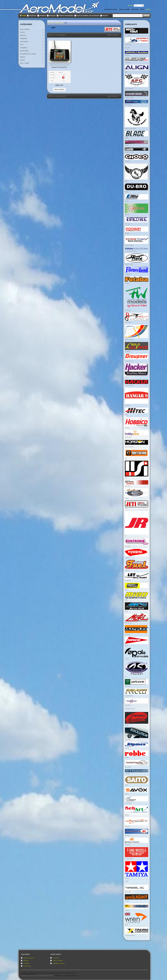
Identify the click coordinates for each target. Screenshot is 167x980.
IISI (126, 478)
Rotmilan (127, 774)
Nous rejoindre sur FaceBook (88, 16)
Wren (126, 925)
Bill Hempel (128, 105)
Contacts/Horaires (66, 16)
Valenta (127, 910)
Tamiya (127, 878)
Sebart (127, 815)
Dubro (127, 192)
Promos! (43, 16)
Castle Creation (129, 152)
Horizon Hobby (129, 447)
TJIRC (127, 881)
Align (126, 72)
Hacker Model (129, 385)
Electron (127, 214)
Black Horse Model (130, 128)
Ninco (127, 645)
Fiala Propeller (129, 264)
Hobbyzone (128, 437)
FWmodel (128, 310)
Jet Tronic (128, 486)
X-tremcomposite (130, 935)
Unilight (127, 901)
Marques (52, 16)
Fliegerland (128, 274)
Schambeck (128, 803)
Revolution (128, 740)
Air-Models (128, 44)
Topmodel (128, 892)
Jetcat (127, 498)
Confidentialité (58, 976)
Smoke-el (128, 835)
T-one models (129, 859)
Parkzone (128, 686)
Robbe (127, 757)
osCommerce (33, 974)
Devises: (131, 5)
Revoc (127, 725)
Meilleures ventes (29, 958)
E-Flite (127, 201)
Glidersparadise (129, 340)
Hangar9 (127, 405)
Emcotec (127, 224)
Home (24, 16)
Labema (127, 570)
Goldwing (128, 351)
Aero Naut (128, 35)
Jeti (66, 23)
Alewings (128, 62)
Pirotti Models (129, 696)
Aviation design (129, 98)
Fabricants (26, 963)
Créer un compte (58, 961)
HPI (126, 458)
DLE (126, 181)
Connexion (56, 958)
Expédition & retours (59, 963)
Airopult (127, 48)
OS (126, 677)
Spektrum (128, 845)
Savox (127, 794)
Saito (126, 785)
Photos (105, 16)
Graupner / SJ (129, 361)
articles (148, 9)
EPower (127, 233)
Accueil (51, 23)
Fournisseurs (27, 966)
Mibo (126, 600)
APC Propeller (129, 88)
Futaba (127, 283)
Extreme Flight (129, 245)
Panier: (142, 9)
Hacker (127, 377)
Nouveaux (33, 16)
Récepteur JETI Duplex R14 (60, 65)
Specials (26, 961)
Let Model (128, 580)
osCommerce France (47, 976)
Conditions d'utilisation (71, 976)
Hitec (126, 415)
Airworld (127, 55)
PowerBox (128, 705)
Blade (127, 138)
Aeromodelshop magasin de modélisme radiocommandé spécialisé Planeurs (54, 973)
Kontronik (128, 546)
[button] (59, 89)
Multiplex (127, 634)
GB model (128, 322)
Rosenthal (128, 767)
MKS (126, 611)
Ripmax (127, 748)
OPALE (127, 659)
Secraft (127, 826)
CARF (127, 145)
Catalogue (59, 23)
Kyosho (127, 558)
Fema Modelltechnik (131, 251)
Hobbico (127, 428)
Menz (127, 590)
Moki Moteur (129, 623)
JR (126, 536)
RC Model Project (130, 709)
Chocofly (127, 161)
